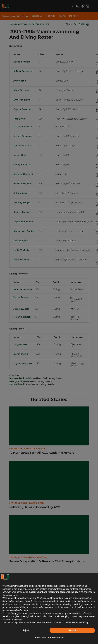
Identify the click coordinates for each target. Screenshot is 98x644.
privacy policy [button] (24, 589)
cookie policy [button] (12, 595)
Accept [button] (72, 630)
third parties (57, 598)
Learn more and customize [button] (49, 638)
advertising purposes (82, 604)
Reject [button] (26, 630)
